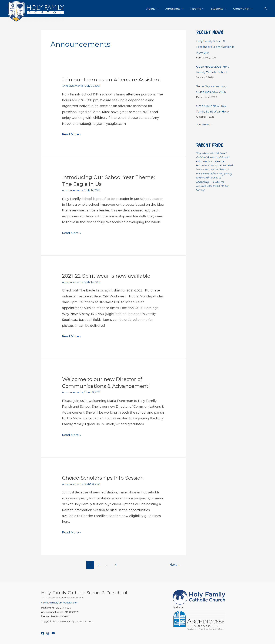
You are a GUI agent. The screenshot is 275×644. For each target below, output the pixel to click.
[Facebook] (43, 633)
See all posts (203, 124)
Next (175, 565)
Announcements (73, 86)
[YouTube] (53, 633)
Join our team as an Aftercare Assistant (113, 80)
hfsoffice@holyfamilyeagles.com (60, 603)
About (160, 9)
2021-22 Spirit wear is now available (108, 276)
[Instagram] (48, 633)
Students (221, 9)
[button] (164, 9)
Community (244, 9)
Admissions (180, 9)
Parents (202, 9)
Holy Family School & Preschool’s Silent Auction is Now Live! (215, 47)
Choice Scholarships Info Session (104, 478)
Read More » (72, 134)
